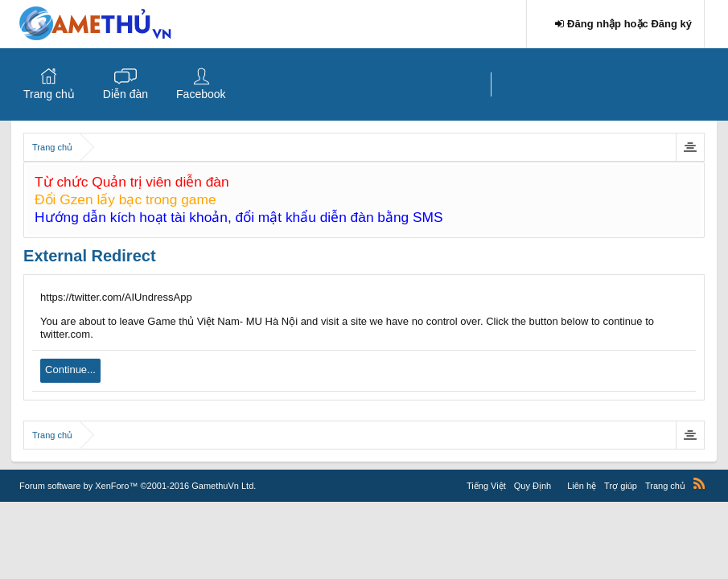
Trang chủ (49, 94)
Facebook (201, 94)
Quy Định (533, 486)
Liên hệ (582, 486)
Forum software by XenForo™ (138, 486)
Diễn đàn (125, 94)
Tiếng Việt (486, 486)
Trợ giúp (621, 486)
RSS (699, 483)
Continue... (70, 370)
